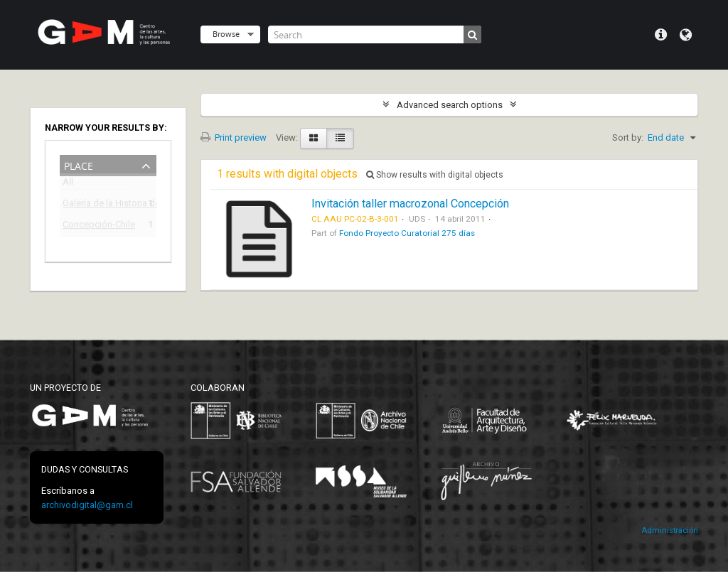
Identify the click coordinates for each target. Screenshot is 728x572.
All (68, 184)
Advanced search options (450, 105)
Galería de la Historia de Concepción (98, 205)
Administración (670, 530)
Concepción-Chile (98, 226)
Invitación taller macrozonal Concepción (410, 204)
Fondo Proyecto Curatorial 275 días (407, 233)
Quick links (661, 35)
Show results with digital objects (435, 175)
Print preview (234, 137)
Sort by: (628, 137)
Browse (226, 34)
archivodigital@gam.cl (87, 505)
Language (686, 35)
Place (79, 164)
